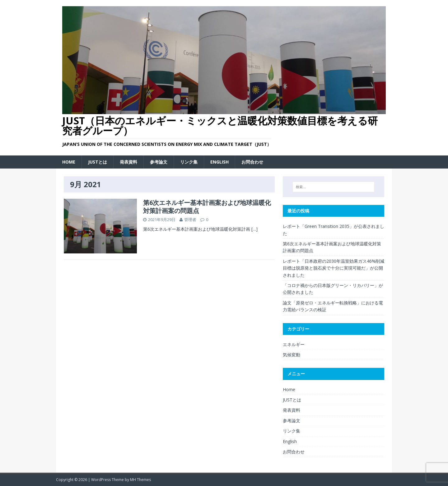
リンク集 (189, 162)
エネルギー (294, 344)
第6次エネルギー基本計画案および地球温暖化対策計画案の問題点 (207, 207)
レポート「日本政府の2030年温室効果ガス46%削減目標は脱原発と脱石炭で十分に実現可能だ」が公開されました (334, 268)
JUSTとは (98, 162)
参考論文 (159, 162)
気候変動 (292, 355)
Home (69, 162)
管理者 (190, 220)
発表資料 (128, 162)
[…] (254, 229)
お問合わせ (252, 162)
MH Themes (140, 480)
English (219, 162)
